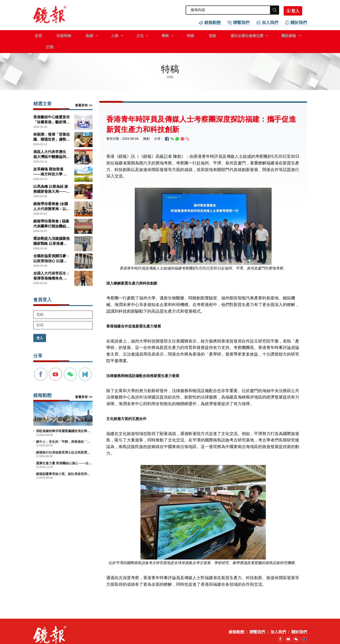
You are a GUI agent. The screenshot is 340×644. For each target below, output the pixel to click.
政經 (82, 35)
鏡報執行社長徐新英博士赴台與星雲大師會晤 (64, 440)
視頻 (189, 35)
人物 (104, 35)
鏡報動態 (213, 22)
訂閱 (285, 35)
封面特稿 (59, 35)
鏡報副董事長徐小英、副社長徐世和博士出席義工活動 (64, 462)
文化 (126, 35)
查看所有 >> (84, 93)
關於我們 (299, 22)
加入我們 (270, 22)
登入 (300, 10)
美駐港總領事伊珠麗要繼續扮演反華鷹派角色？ (64, 419)
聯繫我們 (241, 22)
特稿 (170, 35)
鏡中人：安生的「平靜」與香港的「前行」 (64, 430)
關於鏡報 (259, 35)
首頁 (37, 35)
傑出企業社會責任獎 (220, 35)
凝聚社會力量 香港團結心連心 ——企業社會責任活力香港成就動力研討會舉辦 (64, 451)
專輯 (148, 35)
